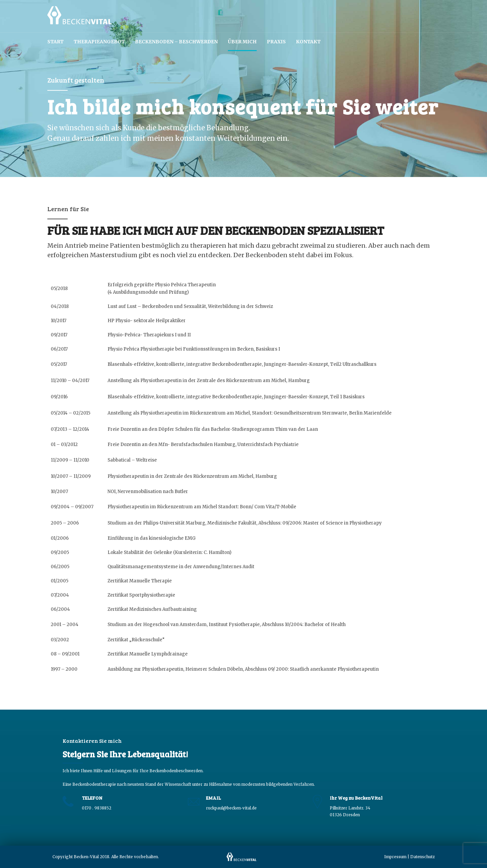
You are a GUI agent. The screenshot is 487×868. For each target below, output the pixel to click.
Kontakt (308, 42)
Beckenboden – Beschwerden (176, 42)
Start (55, 42)
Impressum (395, 857)
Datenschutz (422, 857)
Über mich (242, 42)
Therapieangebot (99, 42)
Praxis (276, 42)
